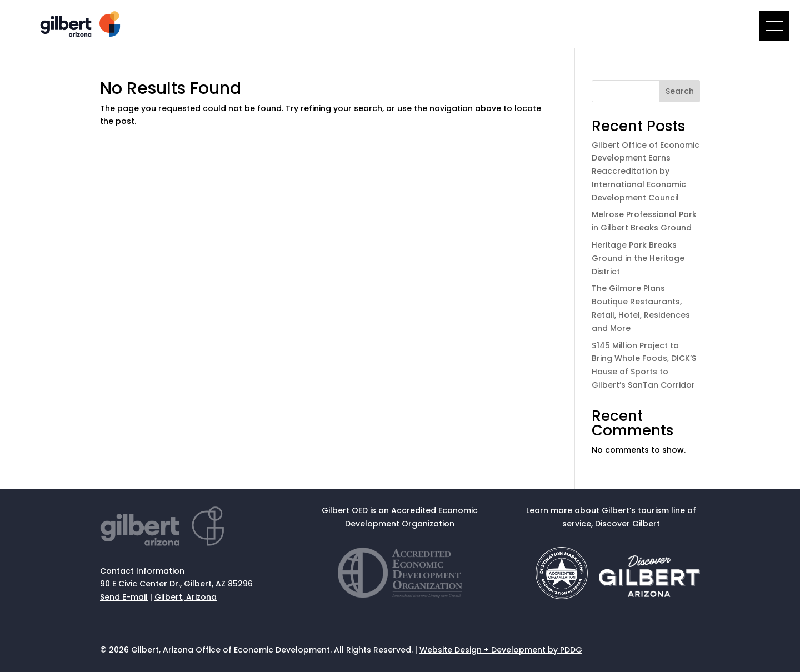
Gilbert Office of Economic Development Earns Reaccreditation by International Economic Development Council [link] (646, 171)
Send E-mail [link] (124, 597)
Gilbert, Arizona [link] (186, 597)
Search (680, 91)
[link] (82, 34)
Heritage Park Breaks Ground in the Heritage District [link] (638, 258)
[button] (774, 26)
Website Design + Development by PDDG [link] (501, 650)
